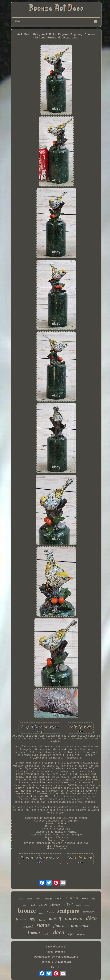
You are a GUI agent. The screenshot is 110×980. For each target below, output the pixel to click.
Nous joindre (56, 952)
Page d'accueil (56, 947)
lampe (33, 933)
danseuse (80, 925)
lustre (50, 912)
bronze (27, 911)
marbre (89, 912)
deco (59, 932)
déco (91, 918)
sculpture (68, 911)
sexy (85, 898)
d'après (42, 920)
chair (20, 898)
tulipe (87, 906)
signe (71, 934)
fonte (41, 913)
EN (53, 967)
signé (58, 898)
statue (43, 925)
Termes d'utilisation (56, 962)
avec (38, 898)
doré (24, 906)
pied (32, 905)
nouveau (74, 918)
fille (33, 919)
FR (60, 967)
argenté (28, 926)
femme (21, 919)
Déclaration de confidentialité (56, 957)
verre (43, 904)
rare (93, 899)
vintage (48, 899)
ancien (29, 899)
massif (55, 919)
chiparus (81, 934)
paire (79, 905)
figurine (60, 926)
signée (55, 904)
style (68, 904)
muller (47, 934)
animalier (72, 898)
